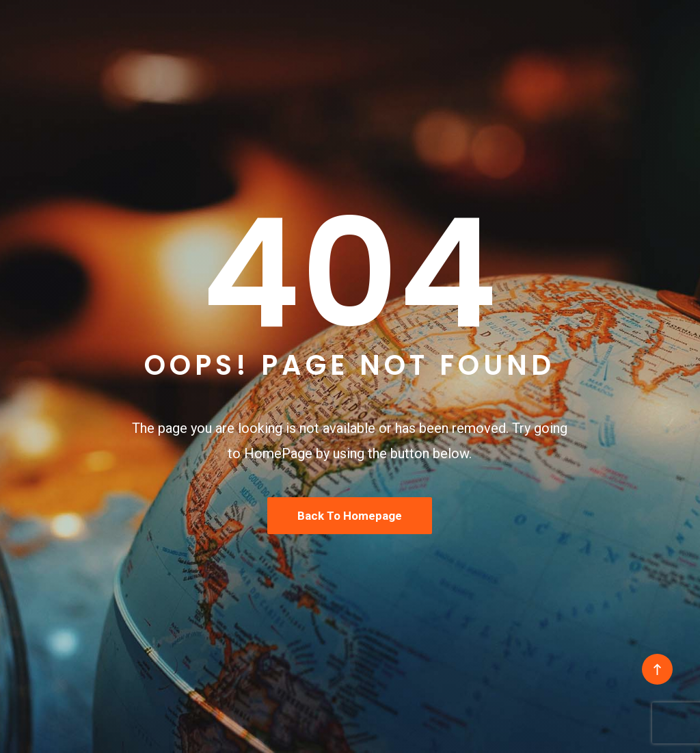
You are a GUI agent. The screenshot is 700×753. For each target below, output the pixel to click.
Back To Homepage (350, 516)
